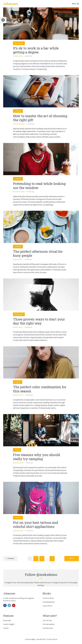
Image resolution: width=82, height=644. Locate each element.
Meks (33, 639)
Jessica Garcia (19, 395)
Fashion (18, 382)
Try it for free (47, 620)
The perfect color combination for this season (40, 389)
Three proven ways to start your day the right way (39, 321)
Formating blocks (49, 602)
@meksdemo (47, 575)
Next (71, 558)
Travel (17, 450)
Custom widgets (9, 624)
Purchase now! (48, 628)
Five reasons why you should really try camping (37, 457)
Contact (6, 628)
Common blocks (48, 598)
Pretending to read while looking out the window (39, 186)
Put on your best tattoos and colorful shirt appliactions (36, 525)
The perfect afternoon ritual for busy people (38, 254)
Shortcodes (7, 620)
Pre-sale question (49, 624)
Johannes (11, 4)
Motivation (19, 43)
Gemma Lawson (20, 124)
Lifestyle (18, 111)
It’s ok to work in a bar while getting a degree (36, 50)
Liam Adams (19, 56)
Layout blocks (47, 606)
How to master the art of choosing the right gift (40, 118)
